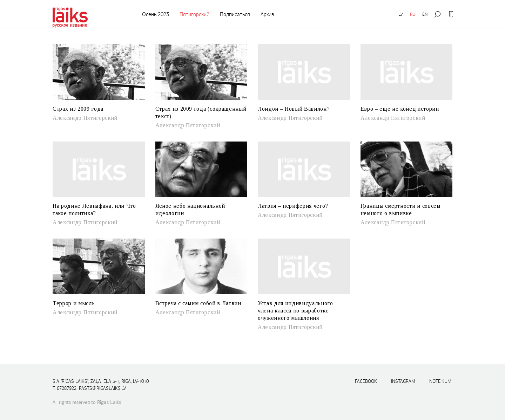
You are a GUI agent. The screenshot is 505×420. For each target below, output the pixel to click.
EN (425, 14)
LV (401, 14)
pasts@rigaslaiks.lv (102, 388)
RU (413, 14)
